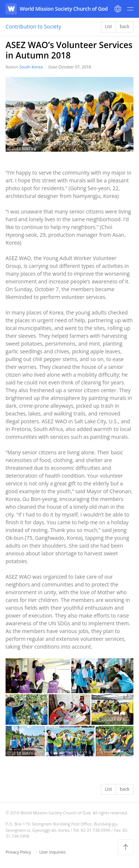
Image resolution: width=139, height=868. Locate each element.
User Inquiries (53, 852)
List (108, 26)
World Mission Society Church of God (64, 9)
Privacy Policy (19, 852)
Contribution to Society (33, 26)
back (125, 26)
